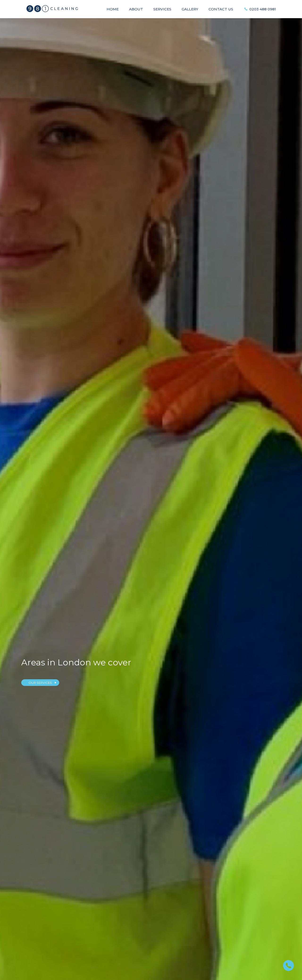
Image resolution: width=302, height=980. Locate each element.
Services (162, 9)
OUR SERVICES (40, 683)
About (136, 9)
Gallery (190, 9)
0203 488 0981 (263, 9)
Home (113, 9)
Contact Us (221, 9)
